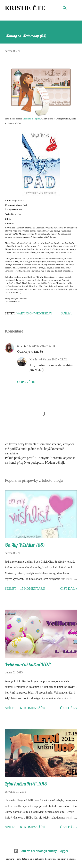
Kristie (33, 359)
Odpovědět (27, 382)
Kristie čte (25, 8)
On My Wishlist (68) (25, 545)
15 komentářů (33, 589)
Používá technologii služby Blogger (41, 851)
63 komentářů (33, 827)
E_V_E (21, 346)
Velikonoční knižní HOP (28, 664)
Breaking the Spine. (32, 119)
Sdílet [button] (67, 313)
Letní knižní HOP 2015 (26, 784)
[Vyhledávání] (65, 7)
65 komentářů (33, 708)
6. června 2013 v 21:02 (54, 359)
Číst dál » (69, 589)
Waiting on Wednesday (34, 314)
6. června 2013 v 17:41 (42, 346)
